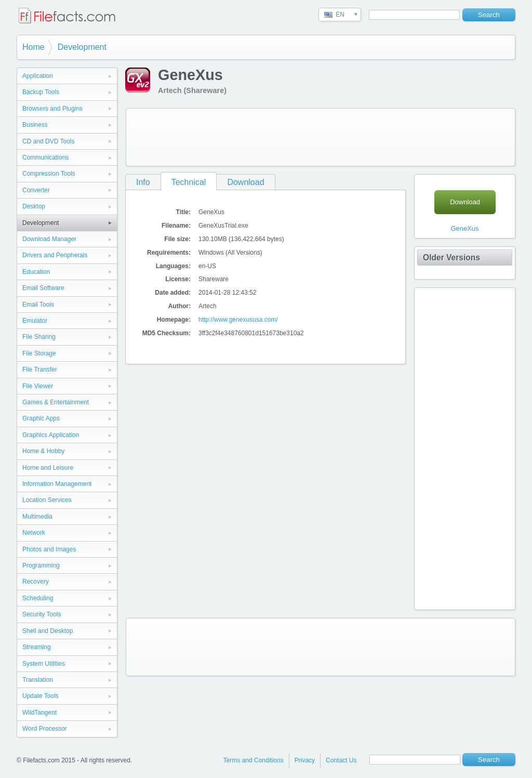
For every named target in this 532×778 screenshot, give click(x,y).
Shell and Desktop (48, 631)
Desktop (34, 206)
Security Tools (42, 614)
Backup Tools (41, 92)
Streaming (37, 647)
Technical (189, 182)
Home (34, 47)
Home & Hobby (43, 451)
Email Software (43, 288)
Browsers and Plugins (52, 109)
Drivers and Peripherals (55, 255)
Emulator (35, 321)
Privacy (305, 760)
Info (143, 182)
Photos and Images (49, 549)
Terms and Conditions (254, 760)
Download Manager (49, 239)
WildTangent (39, 713)
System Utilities (44, 664)
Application (38, 76)
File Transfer (40, 370)
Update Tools (41, 696)
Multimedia (37, 517)
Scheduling (38, 598)
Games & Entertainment (56, 402)
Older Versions (451, 258)
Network (34, 533)
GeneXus (464, 228)
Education (36, 272)
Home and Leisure (48, 468)
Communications (45, 157)
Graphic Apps (41, 418)
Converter (36, 190)
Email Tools (38, 305)
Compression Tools (49, 174)
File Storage (39, 353)
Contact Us (341, 760)
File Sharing (39, 337)
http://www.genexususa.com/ (238, 320)
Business (35, 125)
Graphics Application (51, 435)
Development (82, 47)
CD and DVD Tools (49, 141)
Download (245, 182)
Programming (41, 565)
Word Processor (45, 729)
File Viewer (38, 386)
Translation (38, 680)
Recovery (36, 582)
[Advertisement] (321, 137)
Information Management (57, 484)
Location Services (47, 500)
